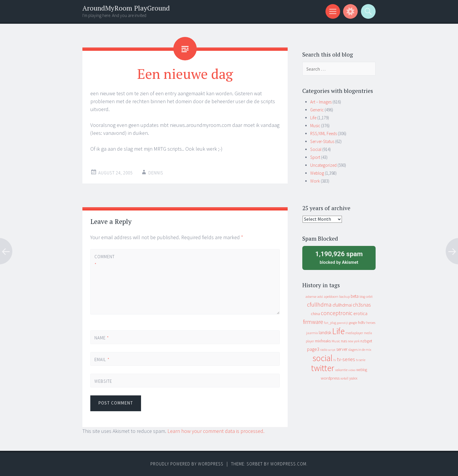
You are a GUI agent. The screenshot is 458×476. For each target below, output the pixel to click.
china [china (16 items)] (315, 314)
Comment (104, 261)
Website (103, 381)
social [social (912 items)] (323, 358)
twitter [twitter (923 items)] (323, 368)
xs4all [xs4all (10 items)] (344, 378)
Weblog (317, 173)
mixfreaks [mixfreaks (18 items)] (323, 341)
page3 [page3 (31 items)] (313, 349)
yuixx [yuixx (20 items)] (353, 378)
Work (315, 181)
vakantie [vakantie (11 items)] (341, 370)
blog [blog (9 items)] (362, 297)
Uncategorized (323, 165)
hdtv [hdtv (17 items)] (362, 322)
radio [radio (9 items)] (324, 350)
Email (102, 359)
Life (313, 118)
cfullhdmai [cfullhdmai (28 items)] (342, 305)
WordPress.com (288, 464)
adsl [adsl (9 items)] (320, 297)
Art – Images (321, 102)
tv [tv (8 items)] (335, 360)
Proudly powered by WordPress (187, 464)
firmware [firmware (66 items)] (313, 322)
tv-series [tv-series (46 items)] (346, 359)
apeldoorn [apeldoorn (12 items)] (331, 296)
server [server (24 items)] (342, 349)
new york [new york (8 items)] (354, 341)
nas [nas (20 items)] (344, 341)
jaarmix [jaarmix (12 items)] (312, 333)
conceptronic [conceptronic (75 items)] (337, 313)
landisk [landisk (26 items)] (325, 333)
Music (315, 126)
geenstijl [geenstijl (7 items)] (342, 323)
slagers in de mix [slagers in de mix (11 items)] (360, 350)
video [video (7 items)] (352, 370)
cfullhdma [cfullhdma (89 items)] (319, 304)
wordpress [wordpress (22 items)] (330, 378)
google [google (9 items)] (353, 323)
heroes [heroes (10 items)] (371, 323)
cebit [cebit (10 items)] (369, 296)
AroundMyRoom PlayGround (126, 8)
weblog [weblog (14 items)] (362, 370)
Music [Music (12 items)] (336, 341)
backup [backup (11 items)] (345, 296)
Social (316, 149)
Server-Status (322, 141)
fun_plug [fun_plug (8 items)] (330, 323)
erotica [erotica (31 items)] (360, 313)
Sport (315, 157)
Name (102, 338)
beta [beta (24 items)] (355, 296)
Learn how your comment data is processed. (216, 431)
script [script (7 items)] (332, 350)
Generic (317, 110)
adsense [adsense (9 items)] (311, 297)
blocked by (339, 257)
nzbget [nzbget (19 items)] (366, 341)
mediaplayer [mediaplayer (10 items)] (354, 333)
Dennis (156, 173)
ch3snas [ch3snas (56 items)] (362, 305)
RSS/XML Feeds (324, 134)
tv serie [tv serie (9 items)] (361, 360)
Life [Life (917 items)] (338, 331)
